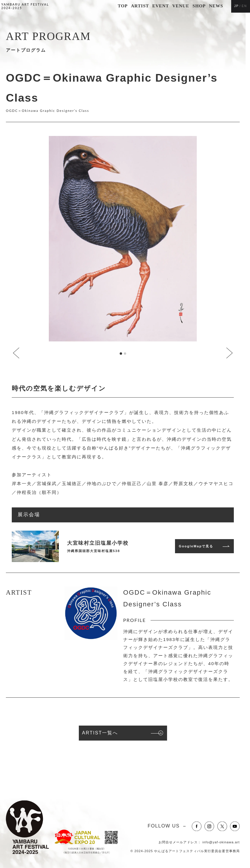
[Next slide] (229, 353)
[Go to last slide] (16, 353)
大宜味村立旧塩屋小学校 (98, 543)
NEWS (216, 6)
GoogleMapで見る (196, 546)
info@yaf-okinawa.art (221, 842)
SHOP (199, 6)
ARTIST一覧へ (100, 733)
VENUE (181, 6)
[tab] (121, 354)
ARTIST (140, 6)
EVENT (161, 6)
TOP (123, 6)
